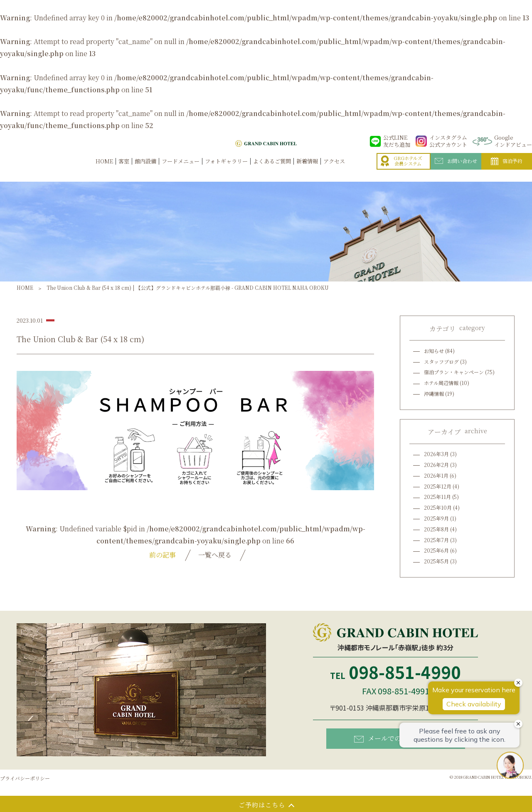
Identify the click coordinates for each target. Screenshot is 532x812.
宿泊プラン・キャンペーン (454, 372)
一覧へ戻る (215, 555)
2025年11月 (437, 497)
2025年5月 (436, 561)
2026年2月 (436, 465)
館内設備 (145, 170)
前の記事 (163, 555)
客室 (124, 170)
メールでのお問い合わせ (398, 738)
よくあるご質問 (272, 170)
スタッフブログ (441, 362)
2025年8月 (436, 529)
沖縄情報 (434, 394)
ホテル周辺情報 (441, 383)
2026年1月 (436, 475)
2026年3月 (436, 454)
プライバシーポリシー (25, 778)
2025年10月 (438, 507)
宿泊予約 (507, 170)
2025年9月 (436, 518)
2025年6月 (436, 550)
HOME (104, 170)
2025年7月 (436, 540)
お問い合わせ (456, 169)
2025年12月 (438, 486)
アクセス (334, 170)
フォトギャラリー (226, 170)
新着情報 (307, 170)
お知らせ (434, 351)
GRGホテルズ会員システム (401, 169)
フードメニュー (181, 170)
